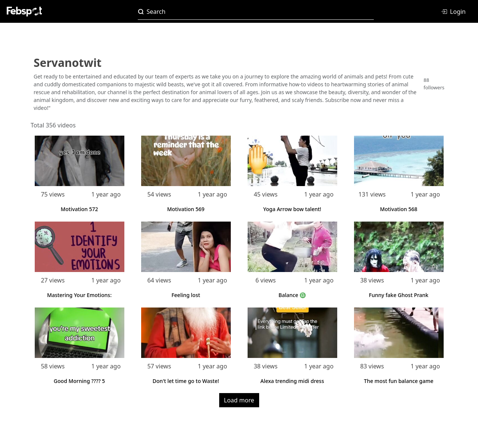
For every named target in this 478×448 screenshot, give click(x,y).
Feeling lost (186, 295)
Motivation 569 (186, 209)
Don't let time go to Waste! (186, 381)
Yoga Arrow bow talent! (292, 209)
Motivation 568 (398, 209)
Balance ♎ (292, 295)
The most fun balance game (399, 381)
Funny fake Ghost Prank (399, 295)
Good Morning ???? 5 (79, 381)
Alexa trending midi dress (292, 381)
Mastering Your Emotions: (79, 295)
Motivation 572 (79, 209)
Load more (239, 400)
